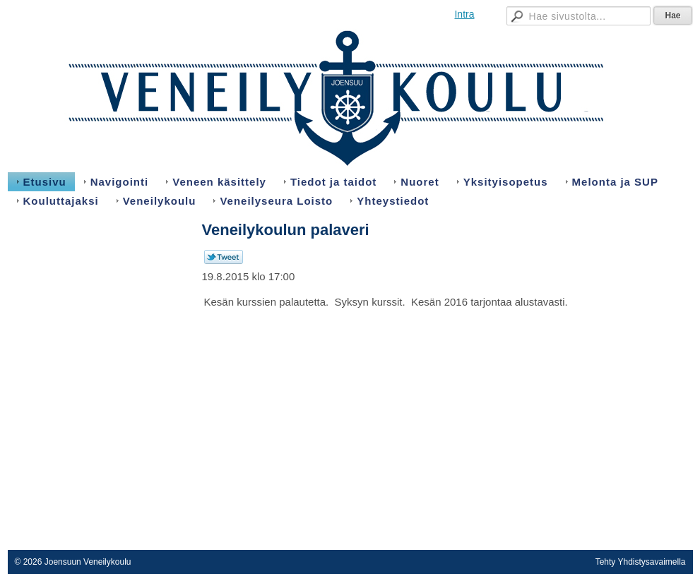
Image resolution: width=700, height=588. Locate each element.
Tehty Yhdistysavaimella (641, 562)
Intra (464, 14)
